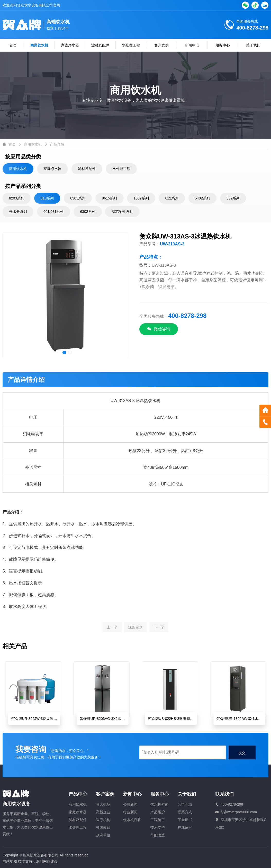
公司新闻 (130, 804)
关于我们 (253, 45)
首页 (13, 45)
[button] (64, 352)
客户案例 (161, 45)
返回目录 (135, 632)
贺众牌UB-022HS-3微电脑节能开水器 (178, 719)
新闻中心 (192, 45)
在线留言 (185, 827)
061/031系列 (54, 212)
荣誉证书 (185, 820)
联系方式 (185, 812)
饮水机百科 (132, 820)
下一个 (159, 632)
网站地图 (10, 861)
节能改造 (158, 835)
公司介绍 (185, 804)
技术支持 (158, 827)
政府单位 (103, 835)
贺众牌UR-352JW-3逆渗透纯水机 (38, 719)
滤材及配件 (100, 45)
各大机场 (103, 804)
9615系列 (109, 198)
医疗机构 (103, 820)
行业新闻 (130, 812)
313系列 (47, 198)
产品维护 (158, 812)
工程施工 (158, 820)
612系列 (172, 198)
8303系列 (78, 198)
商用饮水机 (39, 45)
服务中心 (223, 45)
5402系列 (202, 198)
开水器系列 (18, 212)
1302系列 (141, 198)
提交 (242, 753)
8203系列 (17, 198)
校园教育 (103, 827)
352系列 (233, 198)
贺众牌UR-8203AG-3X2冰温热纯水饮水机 (113, 719)
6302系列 (88, 212)
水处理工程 (131, 45)
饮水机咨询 (159, 804)
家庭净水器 (70, 45)
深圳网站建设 (47, 861)
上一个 (112, 632)
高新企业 (103, 812)
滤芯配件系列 (122, 212)
